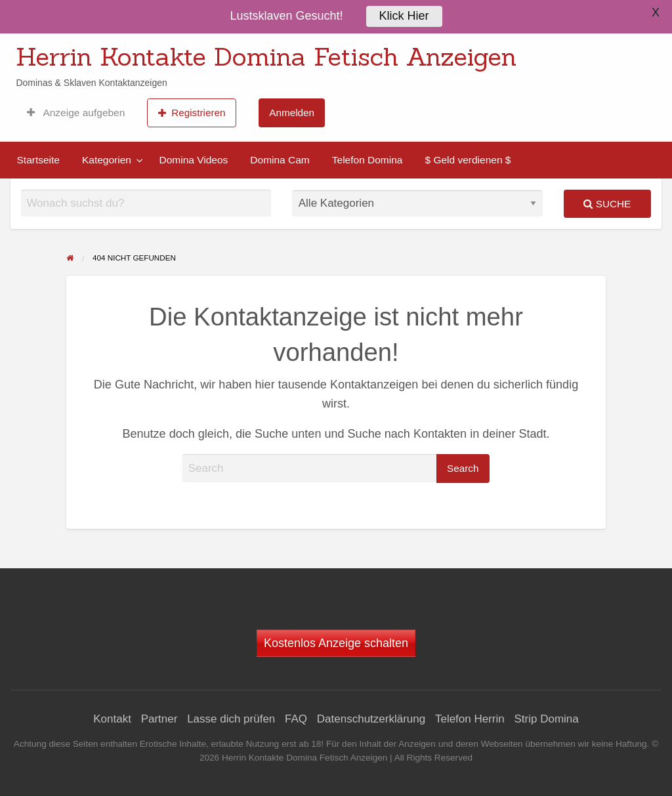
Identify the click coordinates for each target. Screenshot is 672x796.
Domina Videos (193, 160)
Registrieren (192, 113)
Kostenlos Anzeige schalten (336, 643)
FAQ (296, 719)
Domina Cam (280, 160)
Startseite (38, 160)
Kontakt (112, 719)
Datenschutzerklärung (371, 719)
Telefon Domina (367, 160)
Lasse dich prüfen (231, 719)
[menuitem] (76, 113)
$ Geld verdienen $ (468, 160)
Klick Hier (404, 14)
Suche (607, 204)
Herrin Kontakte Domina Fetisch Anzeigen (266, 56)
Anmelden (292, 113)
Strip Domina (546, 719)
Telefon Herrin (470, 719)
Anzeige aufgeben (76, 113)
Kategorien (107, 160)
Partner (159, 719)
